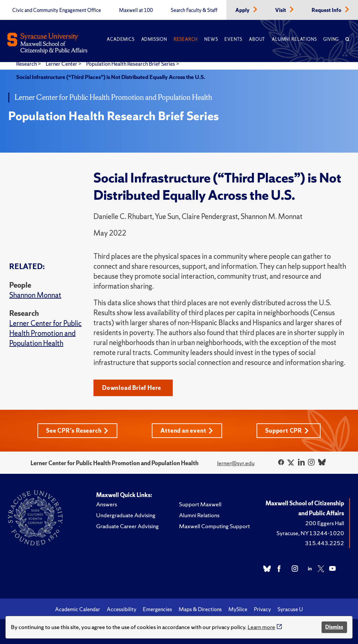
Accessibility (121, 609)
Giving (331, 39)
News (211, 39)
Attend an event (187, 430)
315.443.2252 (325, 543)
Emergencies (157, 609)
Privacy (262, 609)
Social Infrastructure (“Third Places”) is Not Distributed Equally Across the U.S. (111, 77)
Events (233, 39)
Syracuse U (290, 609)
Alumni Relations (294, 39)
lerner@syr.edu (236, 463)
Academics (120, 39)
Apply (243, 10)
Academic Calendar (78, 609)
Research (186, 39)
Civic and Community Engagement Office (57, 10)
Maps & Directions (200, 609)
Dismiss (334, 627)
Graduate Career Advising (127, 526)
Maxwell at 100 (136, 10)
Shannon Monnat (35, 295)
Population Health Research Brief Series (131, 64)
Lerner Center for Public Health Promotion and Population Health (45, 333)
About (257, 39)
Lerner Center (62, 64)
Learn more (261, 627)
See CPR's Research (77, 430)
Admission (154, 39)
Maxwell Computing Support (214, 526)
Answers (107, 504)
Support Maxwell (200, 504)
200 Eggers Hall (325, 523)
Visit (281, 10)
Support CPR (287, 430)
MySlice (238, 609)
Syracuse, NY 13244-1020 (310, 533)
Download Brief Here (132, 388)
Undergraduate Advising (126, 515)
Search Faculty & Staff (194, 10)
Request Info (327, 10)
